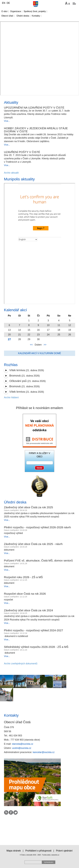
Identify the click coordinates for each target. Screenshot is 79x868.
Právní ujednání (64, 851)
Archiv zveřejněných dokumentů (21, 664)
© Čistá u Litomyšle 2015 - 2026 (30, 855)
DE (8, 3)
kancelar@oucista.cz (44, 752)
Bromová (15, 376)
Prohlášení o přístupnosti (38, 851)
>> (45, 345)
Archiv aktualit (11, 173)
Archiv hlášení (11, 397)
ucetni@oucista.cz (22, 748)
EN (4, 3)
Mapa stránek (14, 851)
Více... (7, 121)
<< (31, 345)
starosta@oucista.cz (23, 744)
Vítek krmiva (17, 370)
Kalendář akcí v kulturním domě (39, 353)
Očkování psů (18, 381)
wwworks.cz (55, 855)
